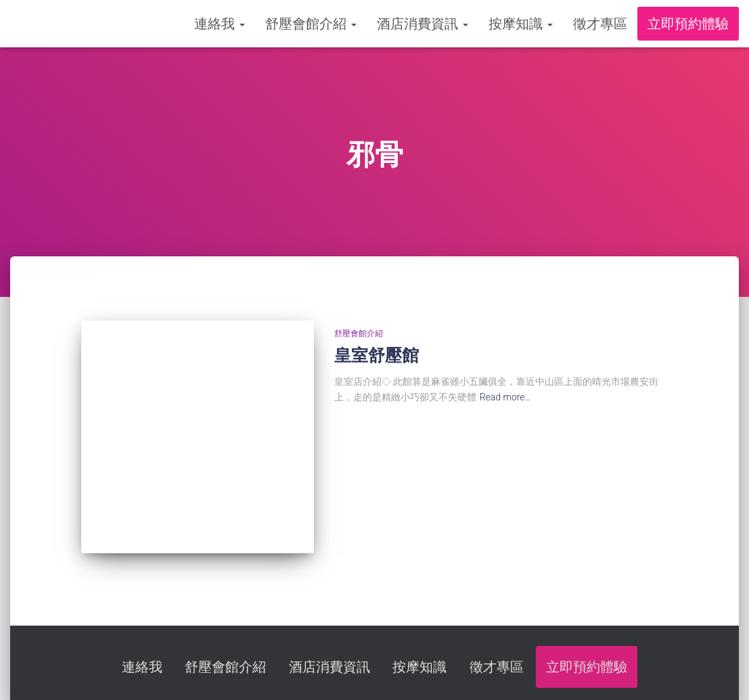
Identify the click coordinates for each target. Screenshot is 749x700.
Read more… (505, 397)
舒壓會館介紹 (311, 24)
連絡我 (220, 24)
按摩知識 (521, 24)
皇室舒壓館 (377, 355)
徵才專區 (600, 24)
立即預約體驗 (688, 24)
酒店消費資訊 (423, 24)
